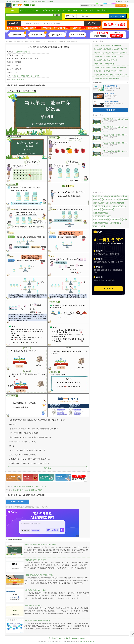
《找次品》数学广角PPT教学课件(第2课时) (27, 490)
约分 (109, 206)
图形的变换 (97, 200)
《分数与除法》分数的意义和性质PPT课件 (108, 71)
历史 (70, 10)
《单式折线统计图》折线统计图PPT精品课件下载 (115, 143)
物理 (54, 10)
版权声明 (59, 638)
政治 (81, 10)
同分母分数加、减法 (100, 196)
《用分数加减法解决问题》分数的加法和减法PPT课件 (115, 151)
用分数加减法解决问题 (101, 213)
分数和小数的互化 (119, 206)
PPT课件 (17, 41)
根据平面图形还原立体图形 (102, 216)
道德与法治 (46, 10)
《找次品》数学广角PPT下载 (35, 560)
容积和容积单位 (115, 220)
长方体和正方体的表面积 (101, 203)
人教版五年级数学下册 (37, 41)
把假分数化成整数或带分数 (118, 196)
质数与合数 (124, 200)
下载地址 (22, 76)
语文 (22, 10)
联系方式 (67, 638)
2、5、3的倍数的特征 (100, 220)
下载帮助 (118, 1)
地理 (65, 10)
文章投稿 (125, 1)
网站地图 (75, 638)
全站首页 (9, 1)
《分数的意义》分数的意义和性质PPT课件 (108, 56)
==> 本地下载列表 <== (18, 502)
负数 (124, 220)
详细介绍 (15, 76)
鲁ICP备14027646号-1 (88, 641)
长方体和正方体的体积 (110, 200)
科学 (38, 10)
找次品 (21, 79)
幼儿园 (97, 10)
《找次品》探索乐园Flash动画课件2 (38, 621)
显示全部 (48, 468)
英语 (33, 10)
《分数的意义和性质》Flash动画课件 (106, 78)
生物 (75, 10)
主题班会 (105, 10)
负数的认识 (97, 210)
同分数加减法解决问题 (101, 223)
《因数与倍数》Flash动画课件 (104, 64)
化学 (59, 10)
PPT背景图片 (33, 1)
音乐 (91, 10)
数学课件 (25, 41)
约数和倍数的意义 (99, 206)
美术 (86, 10)
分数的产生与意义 (99, 226)
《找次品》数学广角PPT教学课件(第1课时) (115, 127)
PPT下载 (50, 1)
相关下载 (29, 76)
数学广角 (15, 79)
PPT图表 (42, 1)
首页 (12, 10)
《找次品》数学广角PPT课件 (35, 590)
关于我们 (52, 638)
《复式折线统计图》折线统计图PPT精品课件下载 (29, 487)
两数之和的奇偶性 (118, 203)
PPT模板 (16, 1)
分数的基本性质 (108, 210)
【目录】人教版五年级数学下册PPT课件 (107, 45)
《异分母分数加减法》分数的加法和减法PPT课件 (110, 75)
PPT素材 (24, 1)
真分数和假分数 (116, 223)
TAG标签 (82, 638)
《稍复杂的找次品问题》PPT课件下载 (38, 575)
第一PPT (9, 41)
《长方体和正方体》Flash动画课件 (105, 60)
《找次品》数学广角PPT (33, 605)
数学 (27, 10)
